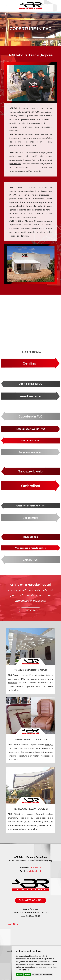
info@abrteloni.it (33, 871)
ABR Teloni (13, 924)
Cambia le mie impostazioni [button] (42, 974)
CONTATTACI (31, 610)
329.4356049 (35, 868)
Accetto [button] (20, 974)
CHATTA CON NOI (31, 900)
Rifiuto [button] (27, 974)
